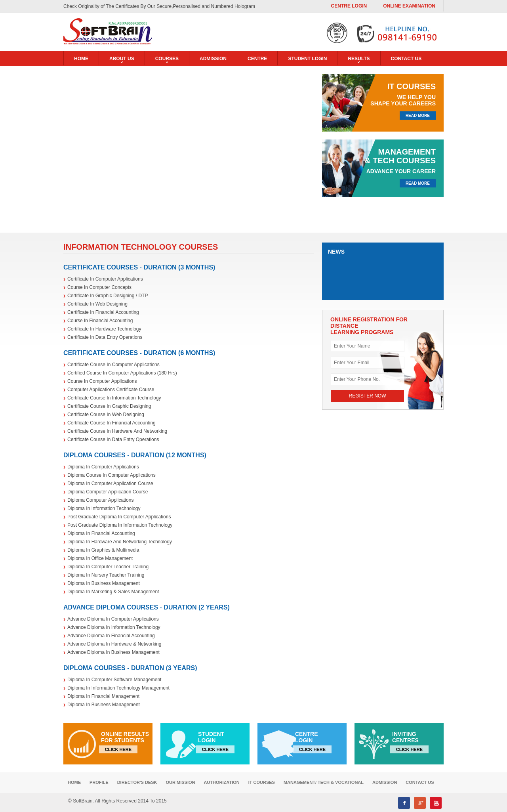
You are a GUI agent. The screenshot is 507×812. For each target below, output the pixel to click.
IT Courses (262, 782)
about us (122, 59)
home (81, 59)
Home (74, 782)
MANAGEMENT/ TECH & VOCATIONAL (324, 782)
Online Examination (409, 6)
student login (307, 59)
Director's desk (137, 782)
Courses (167, 59)
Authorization (221, 782)
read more (418, 116)
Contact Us (420, 782)
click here (118, 749)
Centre (257, 59)
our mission (181, 782)
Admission (213, 59)
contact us (406, 59)
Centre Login (349, 6)
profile (99, 782)
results (359, 59)
